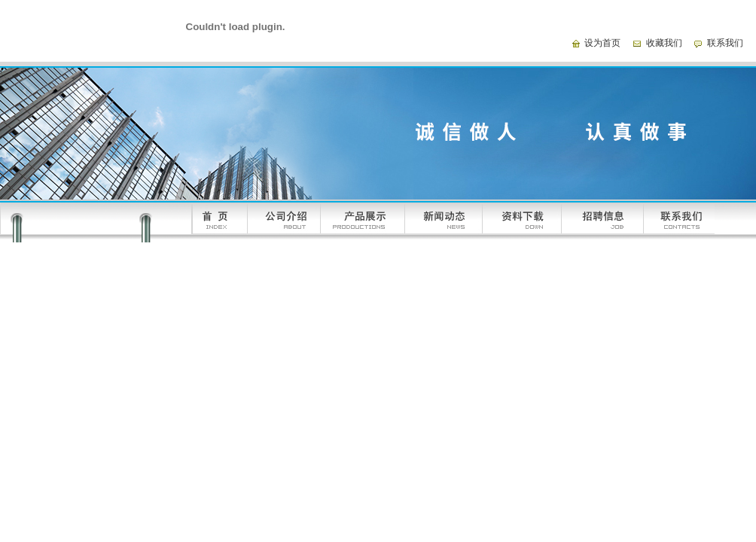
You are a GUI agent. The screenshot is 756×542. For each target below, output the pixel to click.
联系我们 (725, 43)
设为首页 (602, 43)
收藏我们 (664, 43)
